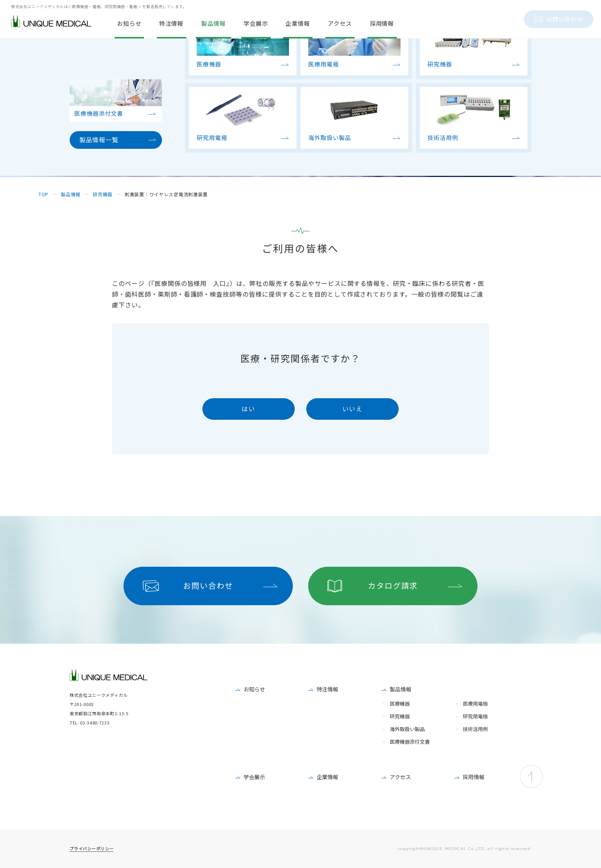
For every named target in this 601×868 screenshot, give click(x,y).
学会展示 (254, 777)
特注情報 (327, 689)
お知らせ (254, 689)
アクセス (400, 777)
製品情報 (401, 689)
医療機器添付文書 (410, 742)
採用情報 (474, 777)
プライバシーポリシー (92, 848)
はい (248, 409)
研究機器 (400, 717)
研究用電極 (475, 717)
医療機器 (400, 704)
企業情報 (327, 777)
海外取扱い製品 (407, 729)
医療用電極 (475, 704)
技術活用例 (475, 729)
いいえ (353, 409)
